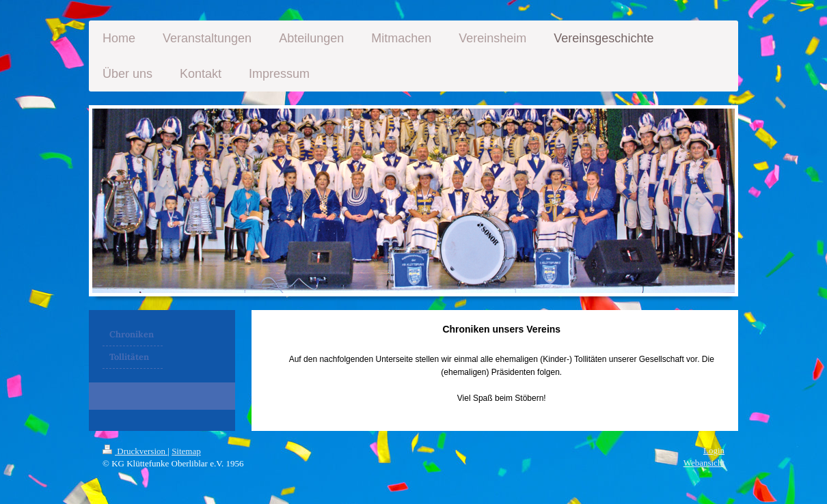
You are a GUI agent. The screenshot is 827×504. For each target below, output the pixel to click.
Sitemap (186, 451)
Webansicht (704, 463)
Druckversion (135, 451)
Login (714, 450)
